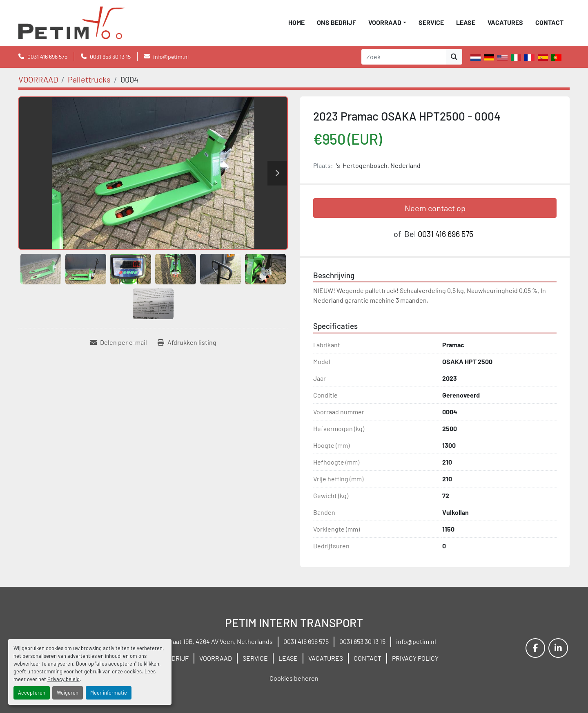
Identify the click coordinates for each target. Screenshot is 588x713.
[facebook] (535, 648)
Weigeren (68, 693)
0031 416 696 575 (47, 57)
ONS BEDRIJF (336, 22)
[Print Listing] (187, 342)
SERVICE (431, 22)
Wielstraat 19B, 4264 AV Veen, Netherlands (212, 641)
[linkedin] (558, 648)
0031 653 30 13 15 (110, 57)
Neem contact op (435, 208)
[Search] (404, 57)
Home (296, 22)
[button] (387, 22)
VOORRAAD (385, 22)
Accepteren (32, 693)
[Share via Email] (119, 342)
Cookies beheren (294, 678)
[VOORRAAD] (38, 79)
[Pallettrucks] (89, 79)
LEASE (466, 22)
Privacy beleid (63, 679)
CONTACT (549, 22)
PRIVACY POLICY (415, 658)
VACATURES (505, 22)
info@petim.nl (171, 57)
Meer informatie (109, 693)
